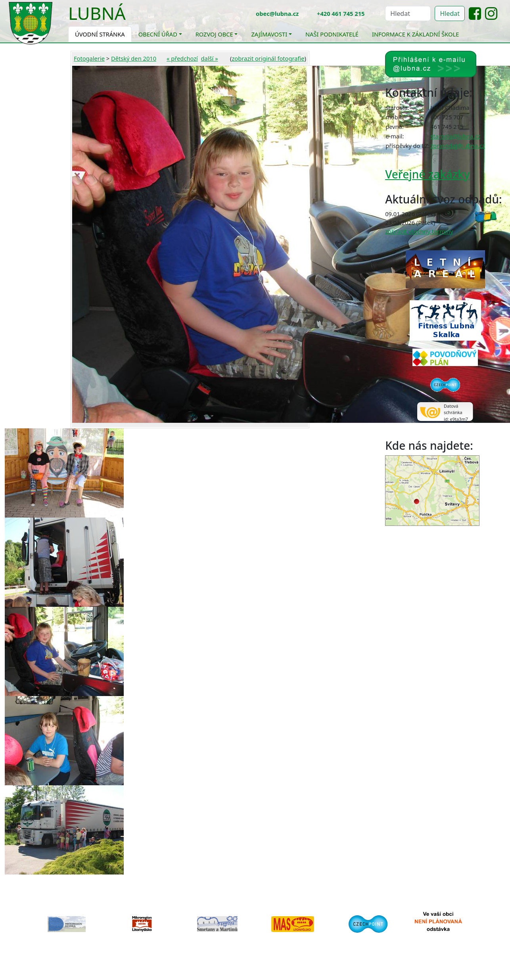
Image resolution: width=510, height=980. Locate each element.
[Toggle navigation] (132, 18)
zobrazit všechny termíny (419, 231)
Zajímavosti (269, 34)
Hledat (450, 13)
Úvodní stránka (100, 34)
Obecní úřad (158, 34)
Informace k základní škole (415, 34)
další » (210, 58)
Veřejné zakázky (427, 174)
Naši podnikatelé (332, 34)
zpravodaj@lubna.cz (457, 146)
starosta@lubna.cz (455, 136)
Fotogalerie (89, 58)
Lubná (97, 13)
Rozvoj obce (214, 34)
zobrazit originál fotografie (268, 58)
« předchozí (182, 58)
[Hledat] (408, 13)
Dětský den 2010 (134, 58)
